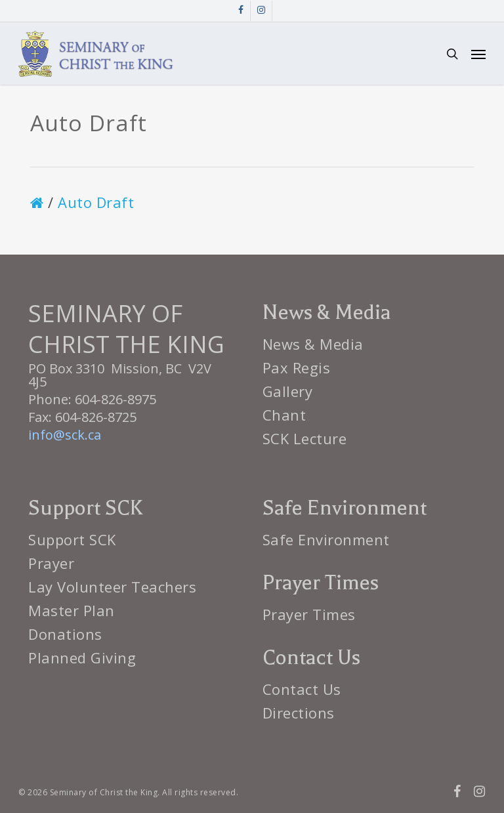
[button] (478, 54)
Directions (299, 713)
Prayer (51, 563)
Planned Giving (82, 657)
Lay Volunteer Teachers (112, 587)
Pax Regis (297, 367)
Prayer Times (309, 614)
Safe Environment (326, 539)
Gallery (288, 391)
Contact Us (302, 689)
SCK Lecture (305, 438)
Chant (284, 415)
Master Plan (72, 610)
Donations (65, 634)
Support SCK (72, 539)
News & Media (313, 344)
